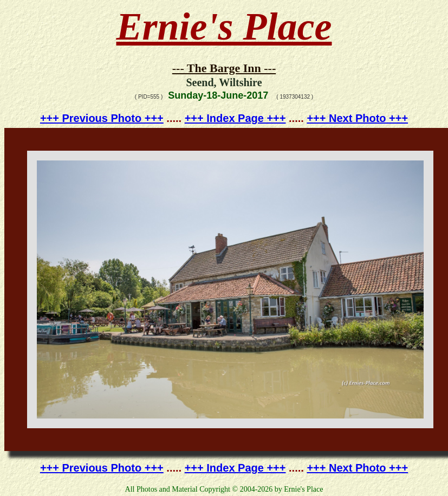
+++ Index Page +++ (235, 118)
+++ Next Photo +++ (357, 118)
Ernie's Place (224, 27)
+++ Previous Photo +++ (102, 118)
